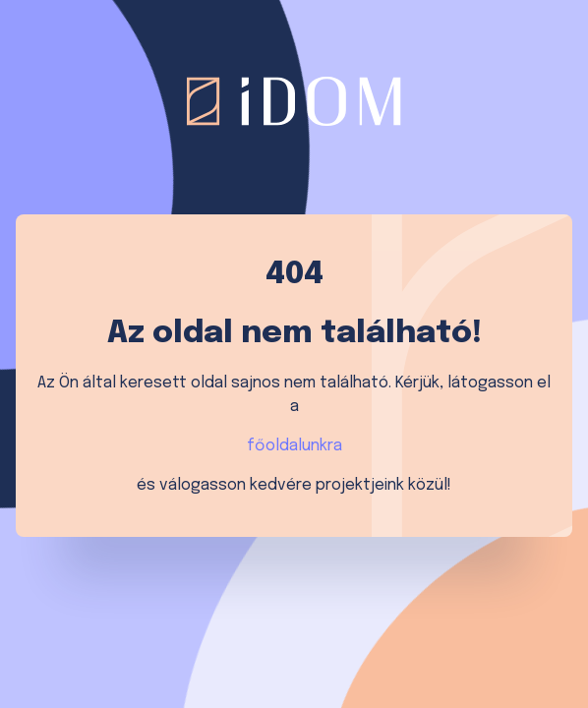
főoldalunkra (294, 446)
